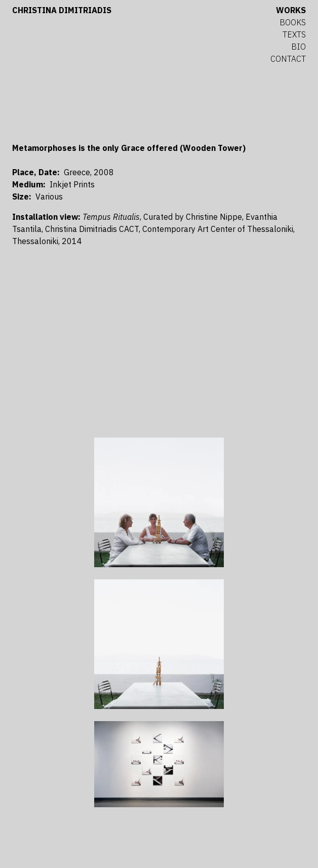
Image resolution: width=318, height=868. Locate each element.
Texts (294, 34)
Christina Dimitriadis (62, 10)
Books (293, 22)
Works (291, 10)
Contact (288, 59)
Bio (299, 47)
